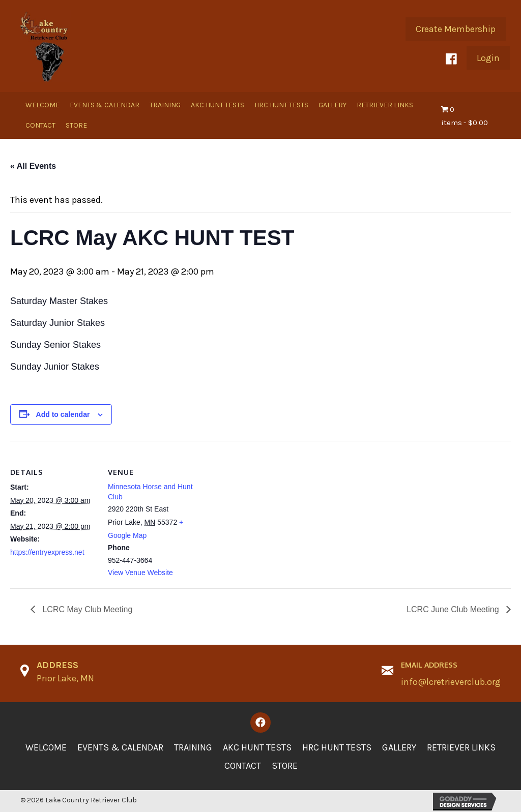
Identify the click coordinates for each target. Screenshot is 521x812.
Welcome (46, 747)
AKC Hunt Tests (257, 747)
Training (193, 747)
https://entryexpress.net (47, 552)
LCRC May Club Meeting (86, 609)
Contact (243, 766)
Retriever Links (461, 747)
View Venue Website (140, 573)
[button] (456, 29)
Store (285, 766)
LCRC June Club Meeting (454, 609)
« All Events (33, 166)
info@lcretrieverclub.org (451, 682)
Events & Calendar (120, 747)
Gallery (399, 747)
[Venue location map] (259, 511)
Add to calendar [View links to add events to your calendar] (63, 414)
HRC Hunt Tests (337, 747)
